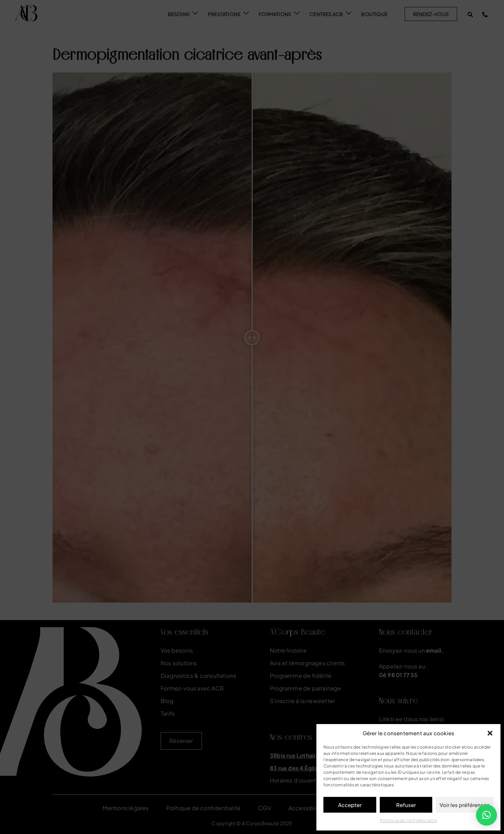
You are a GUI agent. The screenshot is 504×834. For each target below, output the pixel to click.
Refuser (406, 805)
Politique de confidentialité (408, 821)
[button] (490, 733)
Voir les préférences (465, 805)
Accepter (350, 805)
